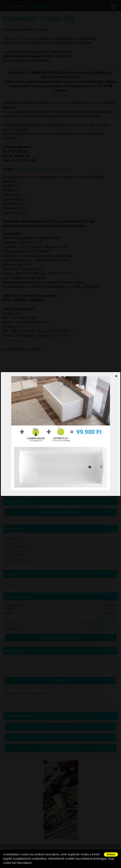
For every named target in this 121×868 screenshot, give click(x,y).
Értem (111, 854)
